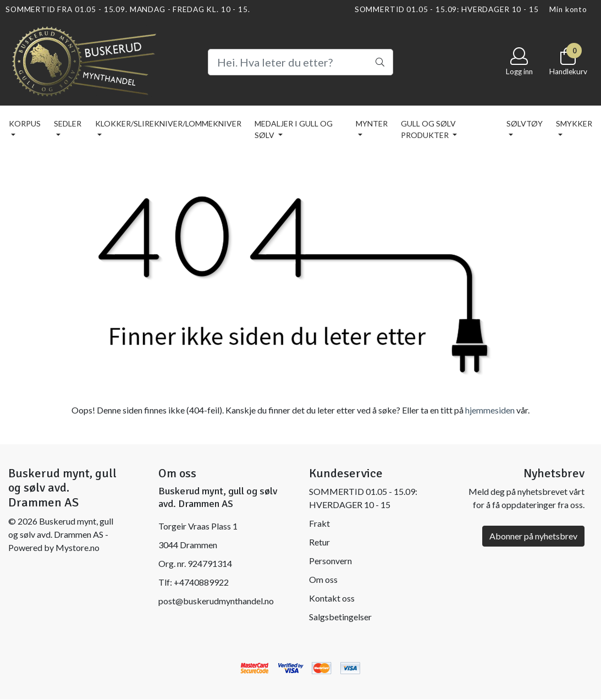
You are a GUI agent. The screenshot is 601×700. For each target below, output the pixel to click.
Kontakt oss (332, 598)
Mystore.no (78, 547)
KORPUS (25, 123)
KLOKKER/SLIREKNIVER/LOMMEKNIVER (168, 123)
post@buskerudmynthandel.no (216, 601)
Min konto (568, 9)
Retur (319, 542)
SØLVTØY (525, 123)
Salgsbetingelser (340, 617)
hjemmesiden (490, 410)
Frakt (319, 523)
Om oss (323, 579)
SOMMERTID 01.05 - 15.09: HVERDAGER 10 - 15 (447, 9)
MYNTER (372, 123)
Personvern (330, 561)
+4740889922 (201, 582)
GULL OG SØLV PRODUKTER (428, 129)
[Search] (301, 62)
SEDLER (68, 123)
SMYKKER (574, 123)
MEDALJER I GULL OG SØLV (294, 129)
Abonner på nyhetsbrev (533, 536)
